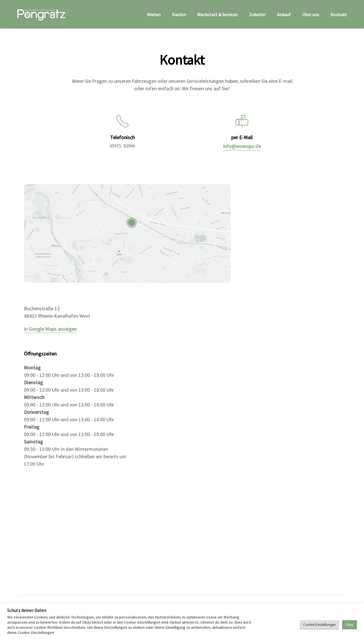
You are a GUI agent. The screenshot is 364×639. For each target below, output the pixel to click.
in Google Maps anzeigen (50, 329)
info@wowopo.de (242, 146)
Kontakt (339, 15)
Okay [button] (349, 625)
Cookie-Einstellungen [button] (319, 625)
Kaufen (179, 15)
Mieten (154, 15)
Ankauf (284, 15)
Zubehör (257, 15)
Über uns (311, 15)
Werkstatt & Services (218, 15)
